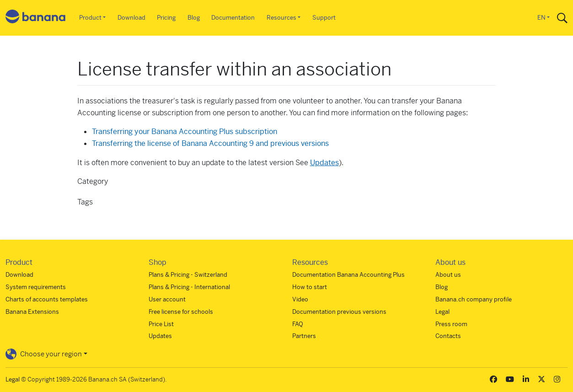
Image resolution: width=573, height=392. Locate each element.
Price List (161, 324)
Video (300, 299)
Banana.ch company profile (474, 299)
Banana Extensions (32, 312)
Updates (324, 163)
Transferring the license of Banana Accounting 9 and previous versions (210, 143)
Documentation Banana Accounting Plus (348, 275)
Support (324, 18)
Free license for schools (181, 312)
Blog (194, 18)
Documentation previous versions (339, 312)
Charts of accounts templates (47, 299)
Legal (442, 312)
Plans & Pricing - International (189, 287)
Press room (451, 324)
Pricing (166, 18)
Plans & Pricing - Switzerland (188, 275)
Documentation (233, 18)
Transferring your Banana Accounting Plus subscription (185, 132)
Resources (281, 18)
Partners (304, 336)
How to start (310, 287)
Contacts (448, 336)
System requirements (36, 287)
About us (448, 275)
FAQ (298, 324)
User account (167, 299)
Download (131, 18)
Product (90, 18)
